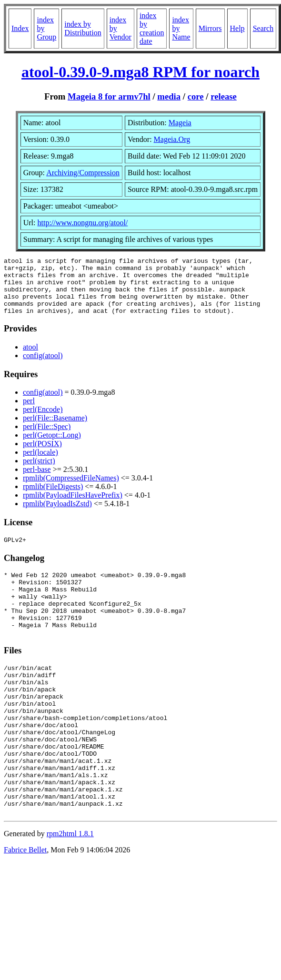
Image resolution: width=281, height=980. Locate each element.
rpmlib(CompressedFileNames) (71, 489)
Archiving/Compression (83, 173)
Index (20, 28)
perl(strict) (39, 472)
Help (237, 28)
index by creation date (152, 28)
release (224, 96)
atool (30, 358)
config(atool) (43, 367)
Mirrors (210, 28)
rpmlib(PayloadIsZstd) (57, 515)
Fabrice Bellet (25, 905)
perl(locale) (40, 464)
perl (29, 412)
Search (263, 28)
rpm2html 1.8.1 (70, 889)
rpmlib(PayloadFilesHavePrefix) (73, 506)
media (169, 96)
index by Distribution (83, 28)
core (196, 96)
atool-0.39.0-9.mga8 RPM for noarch (140, 72)
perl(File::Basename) (55, 429)
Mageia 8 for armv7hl (109, 96)
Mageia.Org (172, 139)
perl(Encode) (43, 421)
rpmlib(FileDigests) (53, 498)
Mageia (180, 123)
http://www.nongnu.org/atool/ (83, 223)
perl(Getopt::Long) (52, 446)
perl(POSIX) (42, 455)
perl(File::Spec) (47, 438)
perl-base (37, 481)
